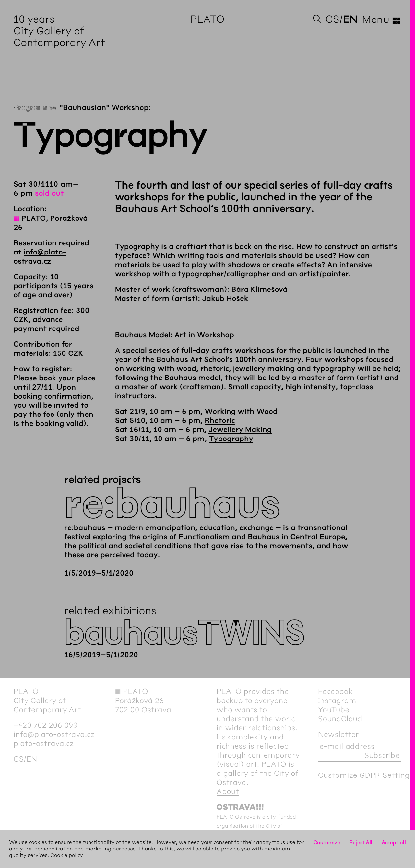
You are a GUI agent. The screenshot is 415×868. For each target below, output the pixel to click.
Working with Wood (241, 412)
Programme (35, 108)
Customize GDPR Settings (366, 775)
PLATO (207, 19)
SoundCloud (340, 719)
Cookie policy (67, 856)
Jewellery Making (240, 430)
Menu (382, 19)
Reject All (361, 843)
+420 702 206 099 (46, 725)
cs (332, 19)
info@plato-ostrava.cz (54, 734)
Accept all (394, 843)
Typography (231, 439)
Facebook (335, 691)
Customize (327, 843)
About (228, 791)
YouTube (334, 710)
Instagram (337, 701)
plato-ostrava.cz (44, 743)
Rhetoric (220, 421)
